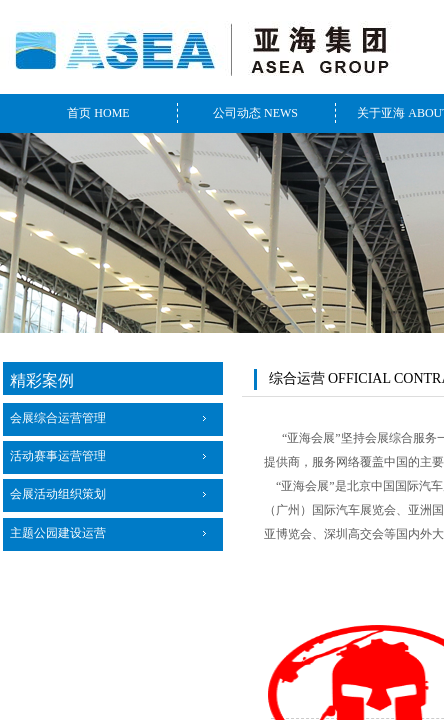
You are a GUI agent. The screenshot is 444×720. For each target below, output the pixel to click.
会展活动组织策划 (58, 494)
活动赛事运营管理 (58, 456)
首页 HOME (98, 113)
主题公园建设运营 (58, 533)
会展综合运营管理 (58, 418)
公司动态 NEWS (255, 113)
